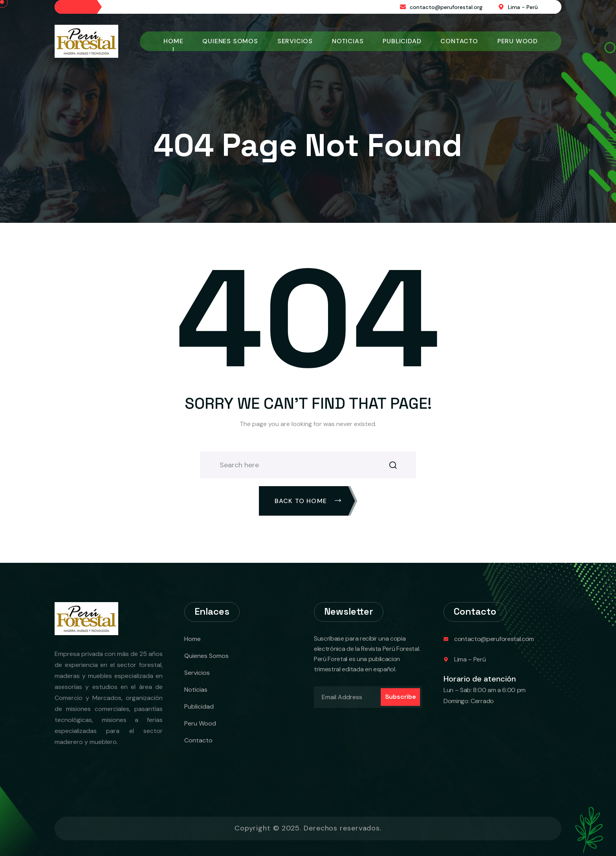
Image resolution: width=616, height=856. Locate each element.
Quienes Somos (230, 41)
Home (173, 41)
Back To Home (308, 501)
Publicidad (402, 41)
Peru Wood (518, 41)
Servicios (295, 41)
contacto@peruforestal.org (446, 7)
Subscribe (401, 697)
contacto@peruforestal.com (494, 639)
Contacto (459, 41)
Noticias (348, 41)
